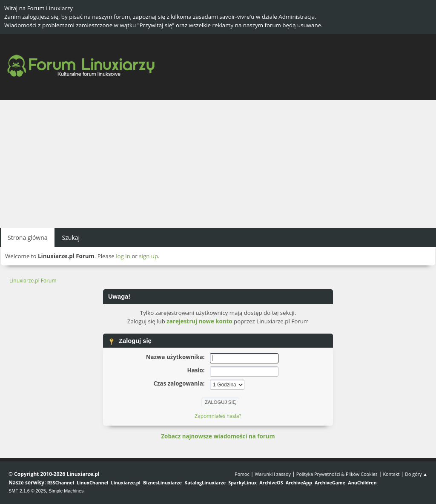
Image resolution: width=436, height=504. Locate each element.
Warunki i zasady (273, 474)
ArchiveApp (299, 482)
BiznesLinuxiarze (162, 482)
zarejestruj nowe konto (199, 321)
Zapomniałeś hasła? (218, 416)
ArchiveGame (330, 482)
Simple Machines (66, 491)
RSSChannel (61, 482)
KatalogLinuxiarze (205, 482)
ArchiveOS (271, 482)
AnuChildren (362, 482)
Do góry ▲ (416, 474)
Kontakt (391, 474)
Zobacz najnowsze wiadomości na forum (218, 436)
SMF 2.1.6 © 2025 (27, 491)
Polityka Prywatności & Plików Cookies (337, 474)
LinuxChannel (92, 482)
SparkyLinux (242, 482)
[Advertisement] (218, 164)
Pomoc (242, 474)
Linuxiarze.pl (126, 482)
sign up (148, 256)
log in (123, 256)
